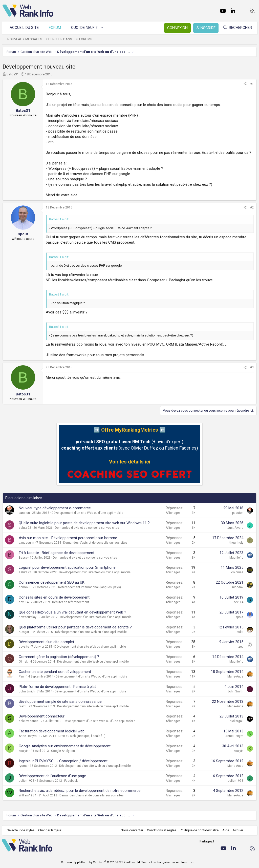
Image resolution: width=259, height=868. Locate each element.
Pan (21, 676)
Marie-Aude (235, 676)
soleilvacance (29, 721)
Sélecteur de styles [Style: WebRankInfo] (21, 830)
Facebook (71, 781)
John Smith (27, 691)
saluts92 (25, 528)
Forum (56, 28)
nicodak (238, 587)
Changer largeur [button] (50, 830)
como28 (25, 587)
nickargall (236, 721)
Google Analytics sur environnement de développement (65, 746)
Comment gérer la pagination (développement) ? (59, 657)
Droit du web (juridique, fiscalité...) (82, 736)
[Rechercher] (237, 28)
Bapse (23, 558)
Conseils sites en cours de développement (54, 597)
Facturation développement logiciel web (52, 731)
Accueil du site (25, 28)
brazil (23, 706)
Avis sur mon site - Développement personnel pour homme (68, 538)
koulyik (24, 751)
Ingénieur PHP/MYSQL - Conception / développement (63, 761)
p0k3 (240, 632)
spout (239, 617)
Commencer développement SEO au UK (52, 582)
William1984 (27, 795)
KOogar (24, 632)
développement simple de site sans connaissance (60, 702)
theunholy (236, 543)
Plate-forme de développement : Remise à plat (57, 687)
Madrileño (236, 558)
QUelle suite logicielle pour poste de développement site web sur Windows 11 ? (84, 523)
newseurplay (28, 617)
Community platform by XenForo (101, 862)
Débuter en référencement (71, 602)
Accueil (238, 830)
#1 (252, 84)
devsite (24, 647)
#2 (252, 207)
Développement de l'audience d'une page (52, 776)
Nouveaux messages (26, 39)
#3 (252, 367)
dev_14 (24, 602)
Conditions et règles (161, 830)
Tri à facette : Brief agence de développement (57, 553)
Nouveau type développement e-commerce (55, 508)
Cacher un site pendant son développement (55, 672)
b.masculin (26, 543)
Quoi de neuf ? (85, 28)
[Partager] (245, 84)
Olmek (23, 662)
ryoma (23, 766)
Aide (225, 830)
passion (24, 513)
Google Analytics (63, 751)
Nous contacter (131, 830)
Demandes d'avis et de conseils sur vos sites (87, 528)
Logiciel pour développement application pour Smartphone (67, 567)
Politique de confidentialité (199, 830)
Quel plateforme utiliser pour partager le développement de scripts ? (75, 627)
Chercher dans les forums (70, 39)
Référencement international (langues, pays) (90, 587)
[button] (103, 28)
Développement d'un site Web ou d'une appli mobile (87, 513)
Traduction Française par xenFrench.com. (170, 862)
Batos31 (13, 74)
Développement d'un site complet (46, 642)
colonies (237, 572)
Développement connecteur (42, 716)
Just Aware (235, 528)
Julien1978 (27, 781)
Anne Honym (28, 736)
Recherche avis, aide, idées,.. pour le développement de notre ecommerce (80, 791)
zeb (241, 647)
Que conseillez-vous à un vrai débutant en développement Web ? (72, 612)
